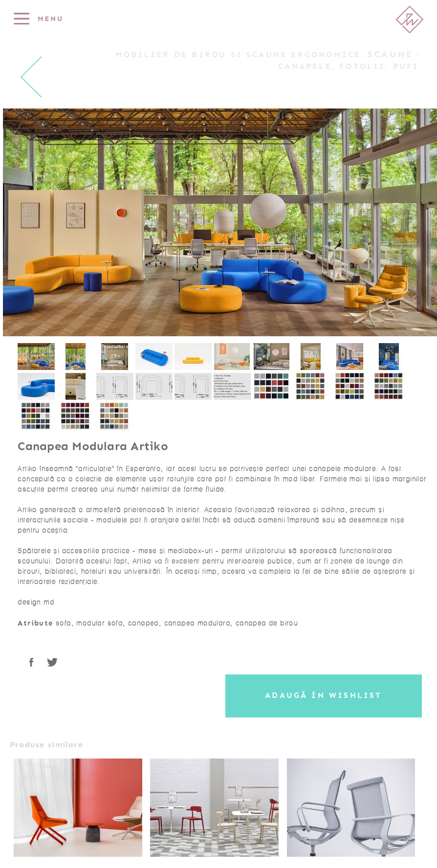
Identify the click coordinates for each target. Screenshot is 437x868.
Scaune (391, 54)
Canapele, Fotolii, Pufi (349, 66)
